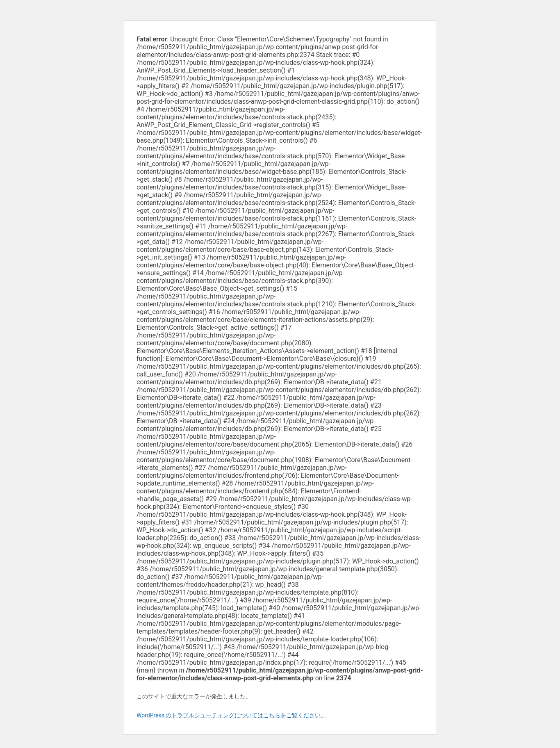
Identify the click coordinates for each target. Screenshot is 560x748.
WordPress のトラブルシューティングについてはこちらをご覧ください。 (232, 715)
